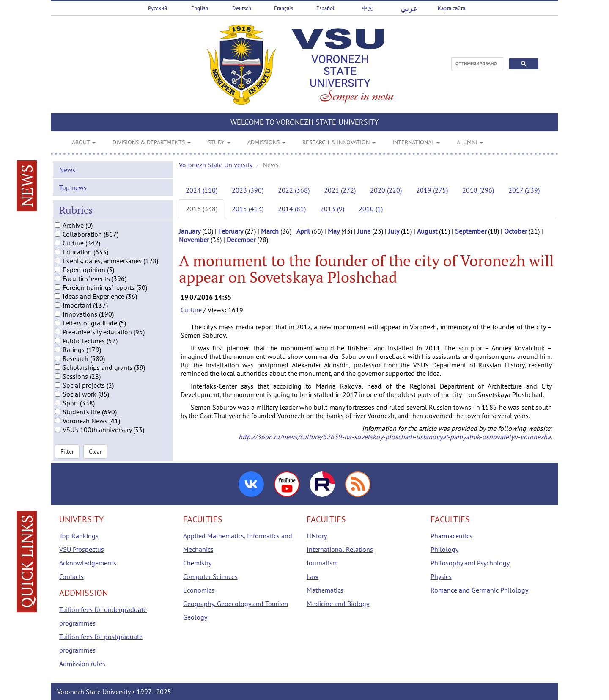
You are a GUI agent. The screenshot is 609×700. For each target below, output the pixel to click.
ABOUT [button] (84, 142)
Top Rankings (79, 536)
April (303, 231)
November (194, 240)
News (67, 169)
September (471, 231)
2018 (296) (478, 190)
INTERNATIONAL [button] (416, 142)
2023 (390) (248, 190)
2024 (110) (202, 190)
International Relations (340, 549)
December (241, 240)
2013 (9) (332, 209)
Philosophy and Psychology (470, 563)
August (427, 231)
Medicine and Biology (338, 604)
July (394, 231)
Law (313, 576)
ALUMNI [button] (470, 142)
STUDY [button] (219, 142)
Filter (67, 451)
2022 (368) (294, 190)
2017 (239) (524, 190)
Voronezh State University (216, 165)
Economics (199, 590)
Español (325, 8)
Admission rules (82, 664)
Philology (444, 549)
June (364, 231)
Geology (195, 617)
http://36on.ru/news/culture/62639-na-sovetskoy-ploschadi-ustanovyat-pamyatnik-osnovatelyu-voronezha (395, 437)
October (516, 231)
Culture (191, 310)
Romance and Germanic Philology (479, 590)
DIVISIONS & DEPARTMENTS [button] (152, 142)
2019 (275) (432, 190)
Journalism (322, 563)
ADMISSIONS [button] (266, 142)
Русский (158, 8)
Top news (73, 187)
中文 (368, 8)
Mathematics (325, 590)
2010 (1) (371, 209)
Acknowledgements (88, 563)
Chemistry (197, 563)
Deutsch (242, 8)
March (270, 231)
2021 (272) (340, 190)
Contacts (71, 576)
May (334, 231)
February (231, 231)
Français (283, 8)
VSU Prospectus (82, 549)
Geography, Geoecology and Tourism (236, 604)
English (200, 8)
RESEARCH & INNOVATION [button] (339, 142)
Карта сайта (451, 8)
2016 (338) (202, 209)
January (190, 231)
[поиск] (476, 64)
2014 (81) (292, 209)
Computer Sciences (210, 576)
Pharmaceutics (451, 536)
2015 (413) (248, 209)
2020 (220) (386, 190)
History (317, 536)
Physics (441, 576)
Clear (95, 451)
